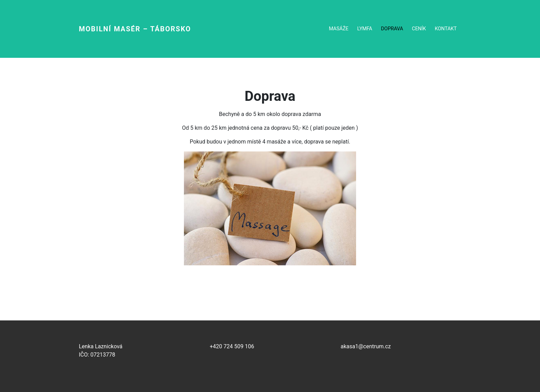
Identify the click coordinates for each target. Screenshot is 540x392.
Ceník (419, 29)
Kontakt (446, 29)
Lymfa (365, 29)
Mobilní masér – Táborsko (135, 29)
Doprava (392, 29)
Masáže (339, 29)
